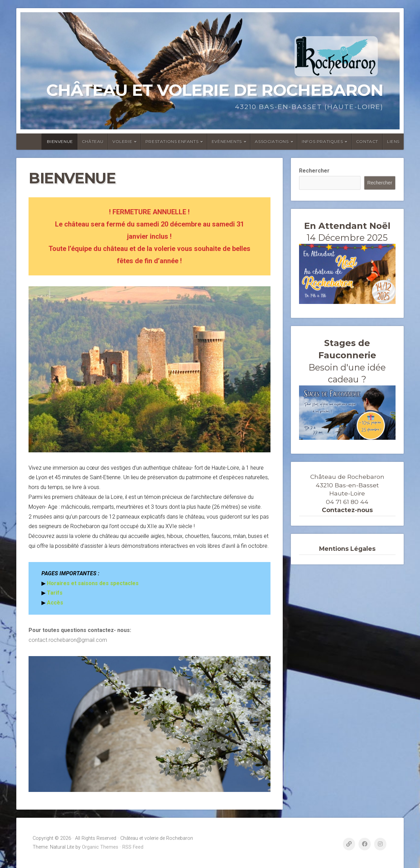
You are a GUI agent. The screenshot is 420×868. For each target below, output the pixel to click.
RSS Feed (133, 847)
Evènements (227, 141)
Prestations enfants (172, 141)
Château (93, 141)
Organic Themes (100, 847)
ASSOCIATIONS (272, 141)
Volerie (122, 141)
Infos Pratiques (322, 141)
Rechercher (314, 171)
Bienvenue (60, 141)
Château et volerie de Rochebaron (215, 90)
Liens (393, 141)
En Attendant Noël (347, 226)
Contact (367, 141)
